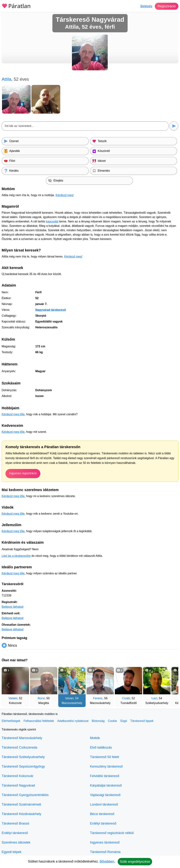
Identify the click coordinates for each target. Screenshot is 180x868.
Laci (154, 698)
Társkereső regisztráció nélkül (112, 833)
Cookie (112, 721)
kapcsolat (52, 221)
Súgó (123, 721)
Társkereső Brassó (15, 823)
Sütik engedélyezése (135, 862)
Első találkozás (101, 747)
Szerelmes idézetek (16, 842)
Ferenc (98, 698)
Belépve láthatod (13, 607)
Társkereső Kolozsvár (18, 776)
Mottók (95, 738)
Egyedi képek (12, 852)
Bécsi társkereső (102, 814)
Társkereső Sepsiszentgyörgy (23, 766)
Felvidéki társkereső (105, 776)
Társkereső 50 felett (105, 757)
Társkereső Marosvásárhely (22, 738)
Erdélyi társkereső (15, 833)
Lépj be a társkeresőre (16, 556)
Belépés (146, 6)
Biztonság (98, 721)
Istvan (69, 698)
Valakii (13, 698)
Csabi (126, 698)
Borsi (41, 698)
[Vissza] (8, 685)
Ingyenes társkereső (105, 842)
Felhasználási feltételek (39, 721)
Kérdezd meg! (65, 195)
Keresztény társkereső (106, 766)
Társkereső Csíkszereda (19, 747)
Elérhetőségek (11, 721)
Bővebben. (107, 861)
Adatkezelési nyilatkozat (73, 721)
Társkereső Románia (105, 852)
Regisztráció (167, 6)
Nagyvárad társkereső (50, 310)
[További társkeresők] (172, 685)
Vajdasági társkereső (105, 795)
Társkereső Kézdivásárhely (21, 814)
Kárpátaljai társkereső (106, 785)
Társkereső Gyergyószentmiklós (25, 795)
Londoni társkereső (104, 804)
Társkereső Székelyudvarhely (23, 757)
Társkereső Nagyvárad (18, 785)
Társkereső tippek (142, 721)
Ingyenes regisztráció (23, 473)
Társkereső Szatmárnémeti (21, 804)
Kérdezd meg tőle (13, 414)
